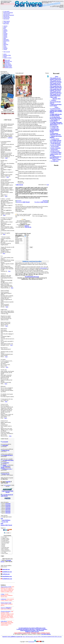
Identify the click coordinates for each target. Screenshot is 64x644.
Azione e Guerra (20, 239)
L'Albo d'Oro (6, 22)
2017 (27, 250)
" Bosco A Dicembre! (6, 550)
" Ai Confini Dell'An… (6, 541)
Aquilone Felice (8, 66)
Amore (5, 27)
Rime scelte (7, 60)
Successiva (18, 201)
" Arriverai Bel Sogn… (6, 548)
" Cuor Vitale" (6, 552)
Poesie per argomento (8, 13)
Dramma (20, 243)
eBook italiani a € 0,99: (6, 587)
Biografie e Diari (7, 55)
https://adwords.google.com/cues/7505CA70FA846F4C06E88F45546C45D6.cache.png (42, 637)
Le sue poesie (6, 11)
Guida (10, 603)
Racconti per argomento (9, 15)
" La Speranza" (6, 463)
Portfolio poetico (8, 67)
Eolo (2, 518)
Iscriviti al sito (6, 18)
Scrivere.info (31, 642)
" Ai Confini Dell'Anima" (8, 460)
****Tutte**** (20, 236)
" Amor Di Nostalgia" (6, 543)
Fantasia (5, 36)
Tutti (26, 236)
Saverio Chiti (5, 522)
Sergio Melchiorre (6, 520)
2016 (27, 251)
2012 (27, 257)
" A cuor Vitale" (6, 537)
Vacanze (5, 49)
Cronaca (5, 30)
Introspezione (6, 41)
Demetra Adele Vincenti (6, 525)
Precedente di (42, 202)
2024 (27, 240)
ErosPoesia (6, 63)
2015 (27, 253)
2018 (27, 249)
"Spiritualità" (5, 445)
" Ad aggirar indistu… (6, 538)
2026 (27, 238)
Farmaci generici (4, 603)
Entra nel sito (6, 16)
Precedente (46, 201)
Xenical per (6, 608)
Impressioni (6, 39)
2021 (27, 245)
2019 (27, 247)
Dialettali (5, 31)
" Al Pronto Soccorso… (6, 542)
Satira (5, 46)
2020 (27, 246)
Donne (5, 32)
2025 (27, 239)
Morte (5, 42)
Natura (5, 43)
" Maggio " (4, 465)
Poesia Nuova (7, 64)
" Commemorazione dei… (6, 551)
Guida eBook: (4, 621)
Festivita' (5, 37)
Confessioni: (4, 599)
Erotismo (5, 33)
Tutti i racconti (7, 52)
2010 (27, 260)
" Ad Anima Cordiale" (6, 539)
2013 (27, 256)
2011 (27, 258)
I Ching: (3, 594)
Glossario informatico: (6, 611)
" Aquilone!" (6, 544)
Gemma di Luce (6, 450)
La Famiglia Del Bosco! (7, 455)
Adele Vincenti (19, 185)
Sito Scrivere (6, 19)
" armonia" (6, 545)
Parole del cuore (8, 61)
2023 (27, 242)
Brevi (5, 28)
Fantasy (5, 56)
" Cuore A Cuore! (6, 553)
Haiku (5, 38)
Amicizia (5, 26)
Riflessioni (6, 44)
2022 (27, 243)
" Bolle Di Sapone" (6, 549)
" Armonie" (6, 546)
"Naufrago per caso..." (7, 469)
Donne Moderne (8, 65)
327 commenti (7, 485)
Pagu (2, 523)
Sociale (5, 47)
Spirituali (5, 48)
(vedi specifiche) (43, 268)
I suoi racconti (6, 14)
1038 (48, 185)
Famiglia (5, 35)
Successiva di (22, 202)
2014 (27, 254)
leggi (6, 158)
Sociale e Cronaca (7, 58)
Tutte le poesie (7, 21)
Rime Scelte (6, 24)
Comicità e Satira (20, 241)
